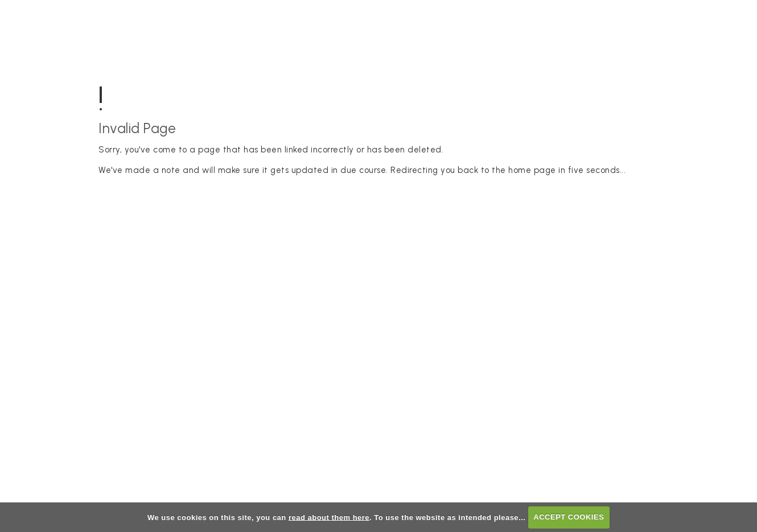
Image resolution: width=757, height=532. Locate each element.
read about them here (329, 517)
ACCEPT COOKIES (569, 517)
